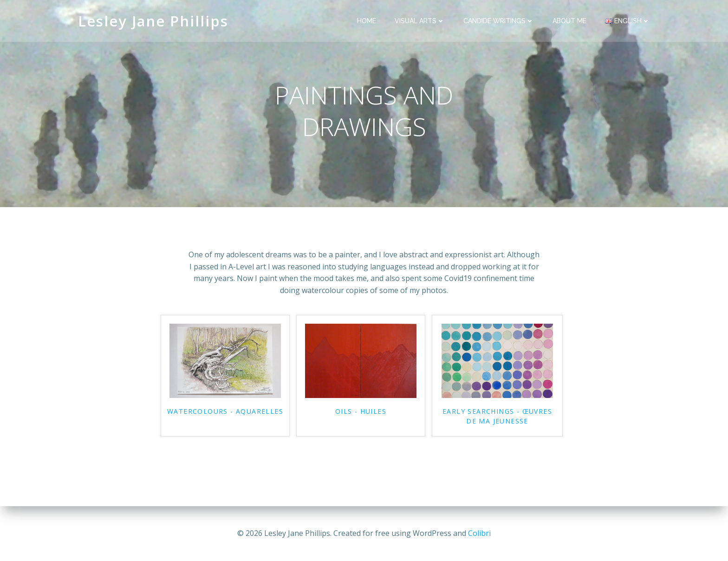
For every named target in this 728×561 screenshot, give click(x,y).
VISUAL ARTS (420, 21)
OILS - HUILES (361, 411)
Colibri (479, 533)
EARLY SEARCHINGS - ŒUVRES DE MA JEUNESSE (497, 416)
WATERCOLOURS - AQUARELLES (225, 411)
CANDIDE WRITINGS (499, 21)
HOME (367, 21)
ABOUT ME (569, 21)
